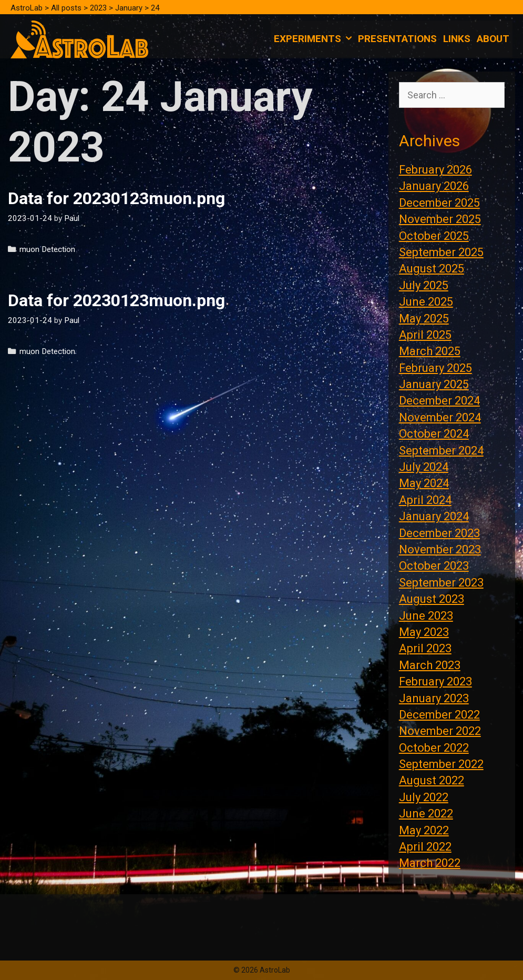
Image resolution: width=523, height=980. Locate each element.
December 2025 (439, 203)
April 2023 (425, 648)
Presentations (397, 39)
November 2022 (440, 731)
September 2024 (441, 451)
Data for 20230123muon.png (116, 198)
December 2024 (439, 401)
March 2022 (430, 863)
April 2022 (425, 847)
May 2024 (424, 483)
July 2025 (424, 285)
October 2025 (434, 236)
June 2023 (426, 616)
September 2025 (441, 252)
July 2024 (424, 467)
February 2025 (435, 368)
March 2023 (430, 665)
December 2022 (439, 715)
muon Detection (47, 249)
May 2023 (424, 632)
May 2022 (424, 830)
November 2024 (440, 417)
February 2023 (435, 681)
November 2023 (440, 549)
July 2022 (424, 797)
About (493, 39)
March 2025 (430, 351)
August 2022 (432, 780)
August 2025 (432, 269)
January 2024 (434, 516)
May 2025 (424, 319)
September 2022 (441, 764)
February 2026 (435, 170)
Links (457, 39)
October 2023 (434, 566)
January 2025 (434, 384)
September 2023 (441, 583)
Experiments (314, 39)
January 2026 (434, 186)
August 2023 (432, 599)
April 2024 (425, 500)
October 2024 (434, 434)
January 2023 (434, 698)
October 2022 (434, 748)
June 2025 (426, 302)
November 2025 (440, 219)
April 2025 (425, 335)
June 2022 (426, 814)
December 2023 (439, 533)
